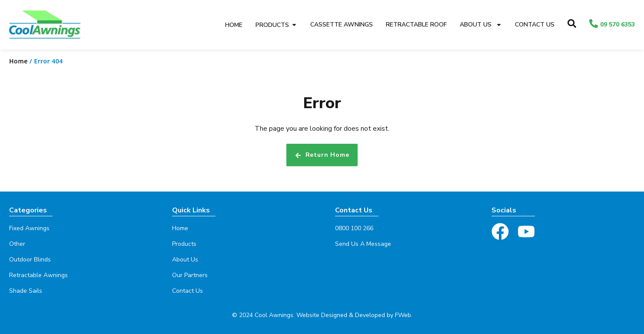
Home (18, 61)
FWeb (403, 315)
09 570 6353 (617, 25)
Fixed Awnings (29, 228)
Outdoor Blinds (30, 260)
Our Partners (190, 275)
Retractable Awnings (38, 275)
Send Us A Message (363, 244)
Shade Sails (26, 291)
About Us (481, 25)
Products (184, 244)
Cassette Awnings (342, 25)
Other (17, 244)
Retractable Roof (416, 25)
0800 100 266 (354, 228)
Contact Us (535, 25)
